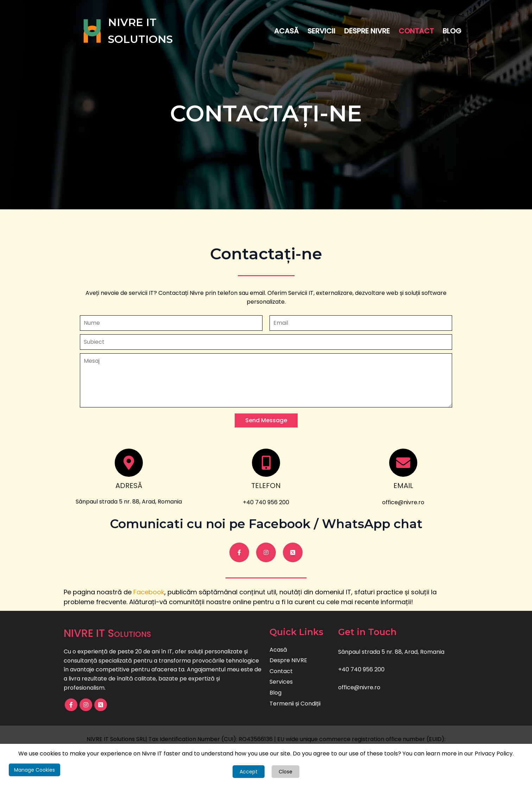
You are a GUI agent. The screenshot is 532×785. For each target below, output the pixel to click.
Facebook (149, 592)
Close (286, 772)
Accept (249, 772)
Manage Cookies (34, 770)
